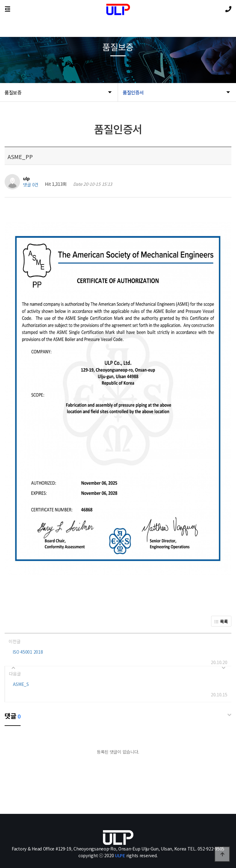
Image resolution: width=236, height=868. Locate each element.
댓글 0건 (31, 185)
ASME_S (21, 684)
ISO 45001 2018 (28, 652)
